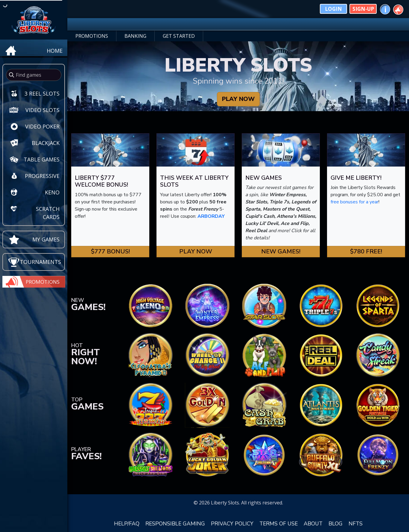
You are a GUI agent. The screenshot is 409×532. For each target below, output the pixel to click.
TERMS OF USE (279, 524)
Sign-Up (363, 9)
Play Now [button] (196, 251)
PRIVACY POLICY (232, 524)
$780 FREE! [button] (366, 251)
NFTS (356, 524)
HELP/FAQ (127, 524)
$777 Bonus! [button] (110, 251)
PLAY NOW (238, 99)
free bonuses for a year (355, 202)
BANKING (135, 36)
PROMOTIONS (92, 36)
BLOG (336, 524)
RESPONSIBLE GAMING (175, 524)
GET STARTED (179, 36)
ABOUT (313, 524)
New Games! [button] (281, 251)
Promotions (43, 282)
